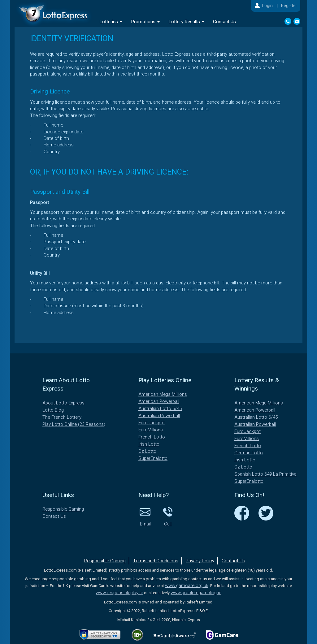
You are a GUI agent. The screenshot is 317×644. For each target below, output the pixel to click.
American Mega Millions (163, 394)
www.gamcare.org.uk (187, 586)
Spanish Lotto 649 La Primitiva (265, 474)
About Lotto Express (63, 403)
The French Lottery (62, 417)
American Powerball (159, 401)
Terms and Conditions (156, 561)
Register (289, 6)
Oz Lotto (147, 451)
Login (267, 6)
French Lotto (152, 437)
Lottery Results (186, 22)
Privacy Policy (200, 561)
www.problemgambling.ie (196, 593)
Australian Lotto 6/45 (160, 408)
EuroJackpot (152, 423)
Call (168, 516)
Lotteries (111, 22)
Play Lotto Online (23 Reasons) (74, 424)
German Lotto (249, 453)
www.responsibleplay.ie (119, 593)
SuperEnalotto (153, 458)
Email (145, 516)
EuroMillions (151, 430)
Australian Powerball (159, 416)
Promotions (145, 22)
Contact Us (224, 22)
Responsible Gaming (63, 509)
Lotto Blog (53, 410)
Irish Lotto (149, 444)
